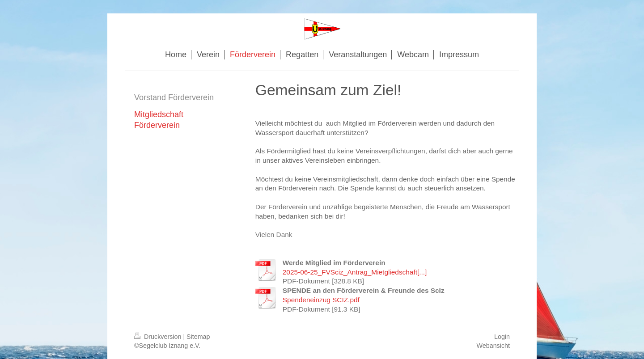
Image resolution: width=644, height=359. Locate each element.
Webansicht (493, 346)
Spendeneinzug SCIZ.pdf (321, 300)
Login (502, 337)
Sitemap (198, 337)
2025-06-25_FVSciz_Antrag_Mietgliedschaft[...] (355, 272)
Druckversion (159, 337)
